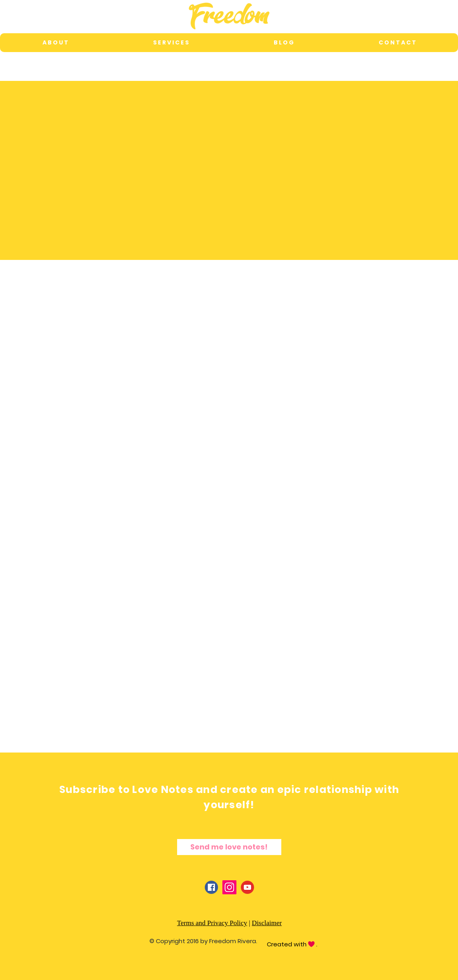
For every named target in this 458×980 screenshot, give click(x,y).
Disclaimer (267, 923)
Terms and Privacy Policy (212, 923)
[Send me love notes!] (229, 847)
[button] (170, 43)
